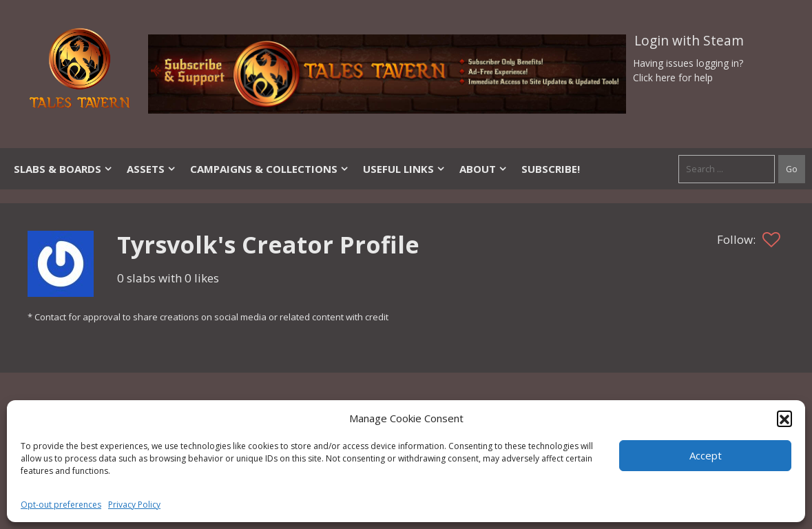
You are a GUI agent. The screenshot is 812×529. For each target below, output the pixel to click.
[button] (784, 418)
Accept (706, 455)
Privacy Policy (134, 505)
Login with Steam (689, 41)
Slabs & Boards (63, 169)
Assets (152, 169)
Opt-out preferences (61, 505)
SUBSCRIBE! (551, 169)
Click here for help (673, 77)
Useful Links (404, 169)
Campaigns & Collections (270, 169)
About (483, 169)
